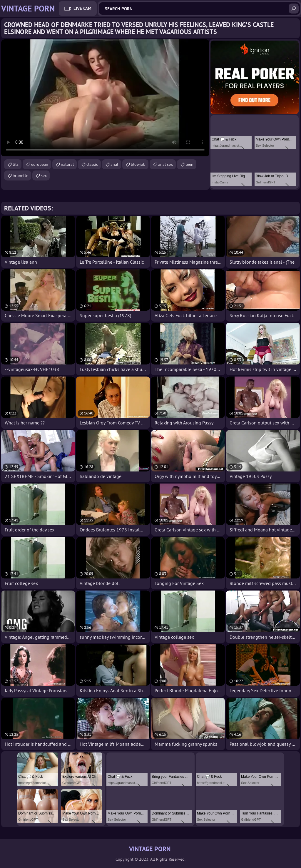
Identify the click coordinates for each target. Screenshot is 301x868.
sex (44, 175)
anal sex (165, 164)
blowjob (138, 164)
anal (114, 164)
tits (16, 164)
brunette (20, 175)
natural (67, 164)
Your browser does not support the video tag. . (105, 98)
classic (92, 164)
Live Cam (82, 8)
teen (189, 164)
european (40, 164)
